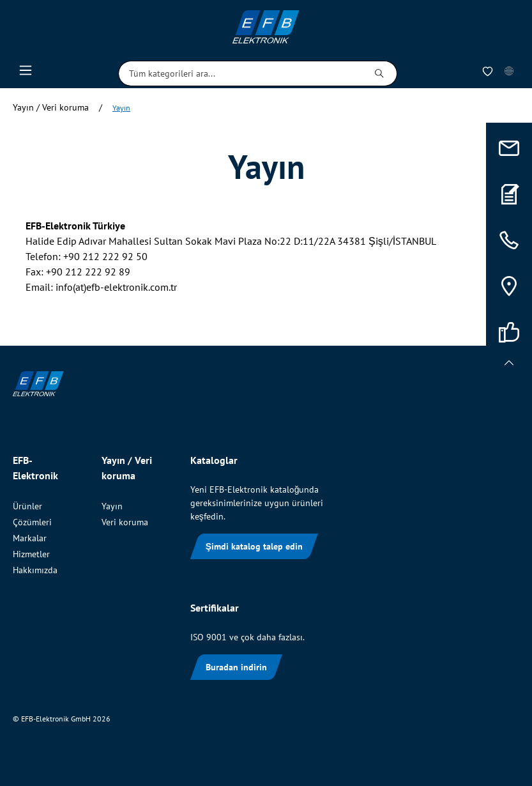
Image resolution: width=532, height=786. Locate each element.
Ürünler (27, 506)
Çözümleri (32, 522)
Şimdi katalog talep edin (254, 546)
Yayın (112, 506)
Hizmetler (31, 554)
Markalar (30, 538)
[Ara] (380, 73)
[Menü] (26, 73)
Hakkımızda (35, 570)
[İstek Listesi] (488, 74)
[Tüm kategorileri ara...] (240, 73)
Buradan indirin (236, 667)
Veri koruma (125, 522)
